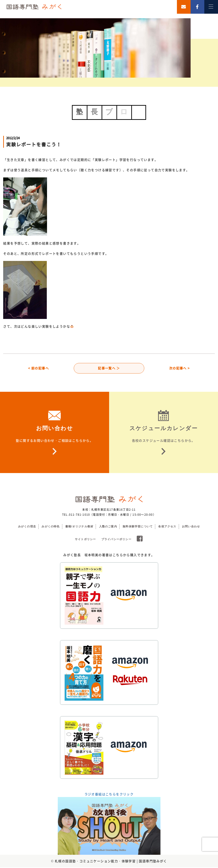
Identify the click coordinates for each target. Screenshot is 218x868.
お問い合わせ (191, 527)
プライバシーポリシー (116, 540)
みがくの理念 (27, 527)
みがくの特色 (51, 527)
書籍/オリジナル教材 (79, 527)
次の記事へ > (180, 368)
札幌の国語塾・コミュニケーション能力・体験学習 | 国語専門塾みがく (111, 862)
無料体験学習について (138, 527)
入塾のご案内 (108, 527)
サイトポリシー (85, 540)
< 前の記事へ (38, 368)
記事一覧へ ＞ (109, 368)
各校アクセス (167, 527)
